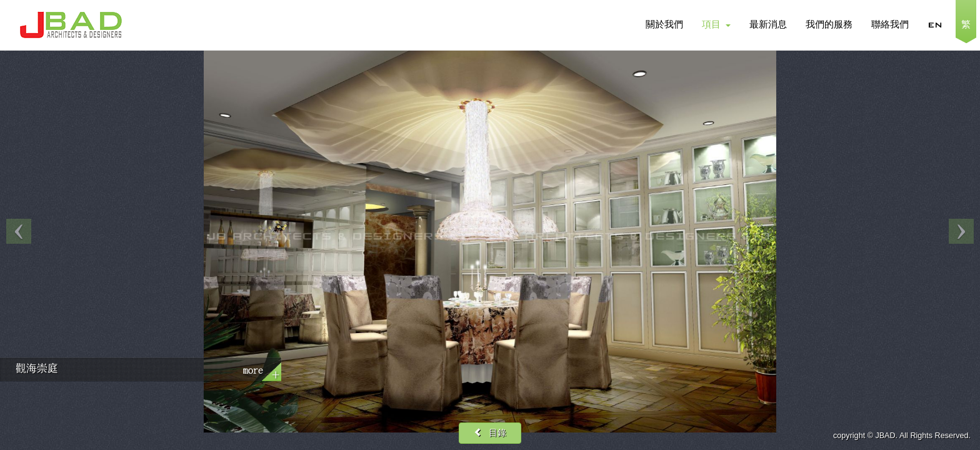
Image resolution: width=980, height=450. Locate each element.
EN (935, 25)
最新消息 (768, 25)
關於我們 (664, 25)
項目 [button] (716, 25)
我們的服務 (829, 25)
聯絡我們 (890, 25)
